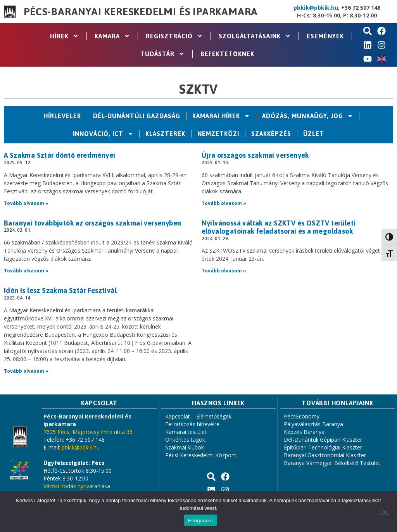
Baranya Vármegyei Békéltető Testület (332, 463)
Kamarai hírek (221, 116)
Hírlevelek (62, 116)
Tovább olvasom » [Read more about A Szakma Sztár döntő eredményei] (26, 203)
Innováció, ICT (103, 134)
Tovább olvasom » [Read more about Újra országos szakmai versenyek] (224, 203)
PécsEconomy (302, 416)
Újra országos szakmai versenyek (255, 155)
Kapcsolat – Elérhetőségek (198, 416)
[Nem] (385, 511)
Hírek (64, 36)
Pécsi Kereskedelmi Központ (201, 455)
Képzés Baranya (304, 432)
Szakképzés (271, 134)
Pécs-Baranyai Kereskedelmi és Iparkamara (141, 12)
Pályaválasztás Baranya (313, 424)
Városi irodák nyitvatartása (77, 486)
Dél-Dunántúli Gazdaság (137, 116)
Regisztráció (174, 36)
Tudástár (162, 54)
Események (325, 36)
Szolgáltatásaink (255, 36)
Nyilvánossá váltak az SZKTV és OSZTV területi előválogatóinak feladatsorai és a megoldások (279, 227)
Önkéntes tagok (185, 440)
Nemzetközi (218, 134)
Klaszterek (165, 134)
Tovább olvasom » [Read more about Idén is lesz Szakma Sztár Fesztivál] (26, 371)
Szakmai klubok (185, 447)
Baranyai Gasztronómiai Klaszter (325, 455)
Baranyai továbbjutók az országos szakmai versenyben (92, 223)
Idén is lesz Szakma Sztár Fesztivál (60, 290)
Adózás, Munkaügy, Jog (308, 116)
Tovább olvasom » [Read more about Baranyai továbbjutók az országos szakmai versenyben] (26, 271)
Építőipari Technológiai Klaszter (323, 447)
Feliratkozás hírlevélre (192, 424)
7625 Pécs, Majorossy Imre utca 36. (89, 432)
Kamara (112, 36)
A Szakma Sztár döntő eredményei (60, 155)
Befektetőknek (227, 54)
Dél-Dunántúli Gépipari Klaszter (323, 440)
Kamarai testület (186, 432)
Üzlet (314, 134)
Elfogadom (200, 521)
